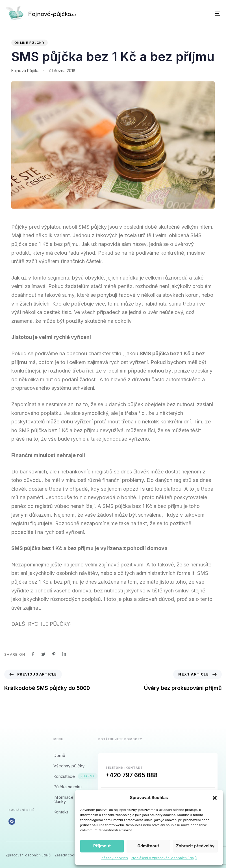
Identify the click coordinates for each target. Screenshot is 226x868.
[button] (215, 798)
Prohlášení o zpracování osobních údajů (164, 858)
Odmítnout (148, 846)
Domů (59, 755)
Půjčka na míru (68, 787)
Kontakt (61, 812)
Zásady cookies (115, 858)
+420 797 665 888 (132, 775)
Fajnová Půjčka (25, 71)
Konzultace (70, 776)
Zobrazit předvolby (195, 846)
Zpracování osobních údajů (28, 855)
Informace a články (65, 799)
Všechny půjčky (69, 766)
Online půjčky (30, 43)
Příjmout (102, 846)
